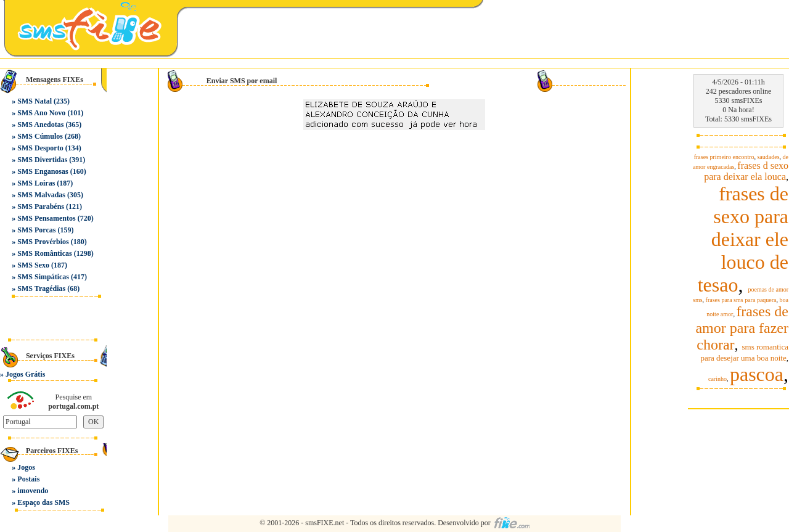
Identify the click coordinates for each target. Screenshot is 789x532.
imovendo (33, 491)
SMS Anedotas (40, 125)
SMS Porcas (36, 230)
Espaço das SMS (43, 502)
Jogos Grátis (25, 374)
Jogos (26, 467)
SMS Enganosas (43, 171)
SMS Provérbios (43, 242)
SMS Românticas (44, 253)
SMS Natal (35, 101)
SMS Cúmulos (40, 136)
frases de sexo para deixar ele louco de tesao (743, 239)
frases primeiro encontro (724, 157)
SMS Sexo (33, 265)
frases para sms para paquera (741, 300)
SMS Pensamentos (46, 218)
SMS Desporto (40, 148)
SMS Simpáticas (43, 277)
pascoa (757, 374)
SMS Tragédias (41, 289)
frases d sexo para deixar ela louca (746, 171)
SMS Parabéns (41, 207)
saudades (768, 157)
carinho (717, 379)
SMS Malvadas (41, 195)
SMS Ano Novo (41, 113)
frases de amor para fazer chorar (742, 328)
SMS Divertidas (42, 160)
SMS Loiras (36, 183)
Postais (28, 479)
